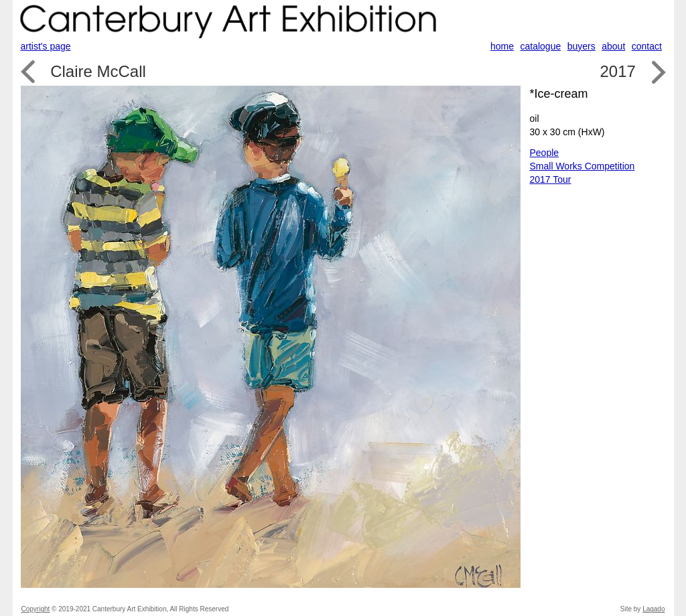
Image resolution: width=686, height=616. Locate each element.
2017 (617, 71)
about (613, 46)
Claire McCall (98, 71)
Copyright (36, 609)
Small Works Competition (582, 166)
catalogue (541, 46)
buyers (581, 46)
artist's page (46, 46)
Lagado (654, 609)
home (502, 46)
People (545, 153)
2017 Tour (551, 179)
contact (647, 46)
